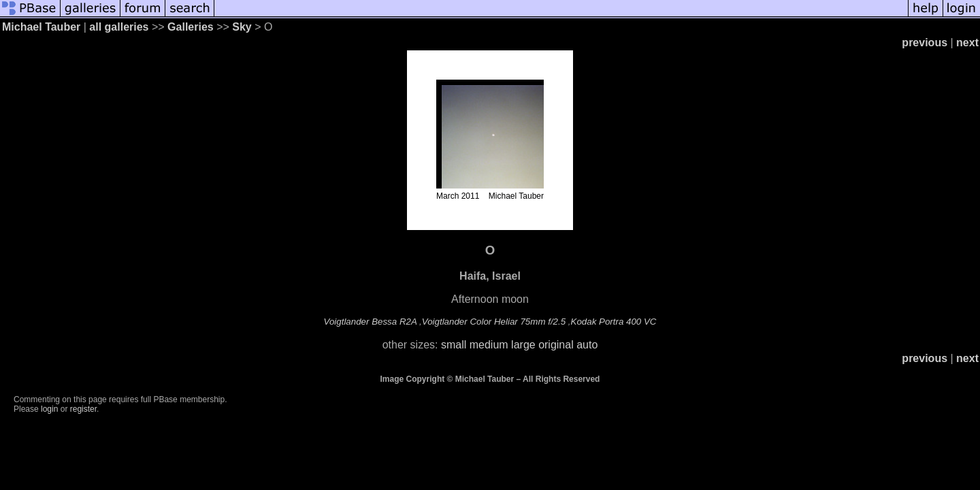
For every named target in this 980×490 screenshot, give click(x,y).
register (83, 409)
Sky (242, 27)
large (523, 345)
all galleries (119, 27)
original (556, 345)
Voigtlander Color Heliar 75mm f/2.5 (494, 322)
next (967, 43)
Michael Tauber (41, 27)
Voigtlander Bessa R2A (371, 322)
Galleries (191, 27)
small (454, 345)
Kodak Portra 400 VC (614, 322)
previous (925, 43)
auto (587, 345)
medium (489, 345)
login (49, 409)
